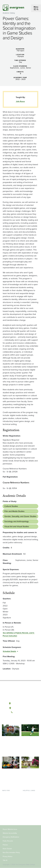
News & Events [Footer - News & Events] (29, 812)
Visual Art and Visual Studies (17, 526)
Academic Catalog (9, 13)
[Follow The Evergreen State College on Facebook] (14, 720)
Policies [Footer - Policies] (5, 845)
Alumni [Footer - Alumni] (5, 819)
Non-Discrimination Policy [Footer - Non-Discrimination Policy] (11, 853)
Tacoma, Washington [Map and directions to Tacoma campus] (20, 708)
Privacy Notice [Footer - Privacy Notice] (8, 856)
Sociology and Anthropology (17, 521)
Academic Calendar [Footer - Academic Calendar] (30, 808)
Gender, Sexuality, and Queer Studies (20, 516)
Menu (36, 7)
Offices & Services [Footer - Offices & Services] (30, 801)
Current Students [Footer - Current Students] (9, 794)
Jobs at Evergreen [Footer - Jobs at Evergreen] (30, 815)
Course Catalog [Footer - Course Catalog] (29, 804)
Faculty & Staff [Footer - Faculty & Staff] (8, 812)
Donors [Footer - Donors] (5, 815)
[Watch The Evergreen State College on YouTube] (18, 720)
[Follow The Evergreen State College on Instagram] (23, 720)
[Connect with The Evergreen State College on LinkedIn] (27, 720)
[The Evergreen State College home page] (20, 693)
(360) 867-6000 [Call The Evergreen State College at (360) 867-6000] (20, 712)
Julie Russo (20, 101)
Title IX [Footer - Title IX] (5, 860)
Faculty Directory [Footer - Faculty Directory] (29, 797)
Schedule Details (9, 651)
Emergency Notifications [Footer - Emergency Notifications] (11, 837)
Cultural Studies (11, 506)
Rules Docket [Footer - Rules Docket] (7, 849)
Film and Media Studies (14, 511)
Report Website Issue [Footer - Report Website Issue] (10, 829)
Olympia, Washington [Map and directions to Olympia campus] (20, 703)
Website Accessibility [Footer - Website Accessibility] (10, 833)
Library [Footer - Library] (25, 794)
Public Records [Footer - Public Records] (8, 841)
